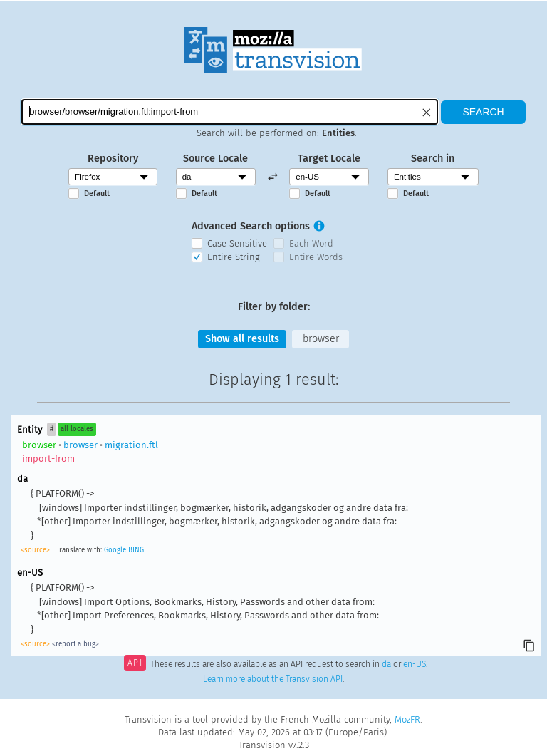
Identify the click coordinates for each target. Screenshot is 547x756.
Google (115, 550)
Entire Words (316, 257)
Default (97, 193)
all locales (77, 429)
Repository (113, 159)
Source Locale (215, 159)
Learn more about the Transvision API (273, 679)
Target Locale (329, 159)
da (386, 664)
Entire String (234, 257)
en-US (415, 664)
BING (136, 550)
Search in (433, 159)
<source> (35, 550)
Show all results (242, 339)
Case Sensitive (237, 243)
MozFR (407, 719)
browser (321, 339)
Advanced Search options (251, 226)
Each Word (311, 243)
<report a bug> (75, 644)
